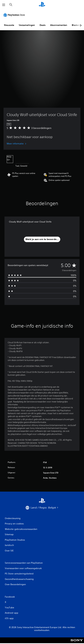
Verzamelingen (27, 25)
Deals (43, 25)
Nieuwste (9, 25)
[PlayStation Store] (15, 15)
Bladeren (77, 25)
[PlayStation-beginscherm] (42, 5)
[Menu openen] (4, 5)
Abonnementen (59, 25)
